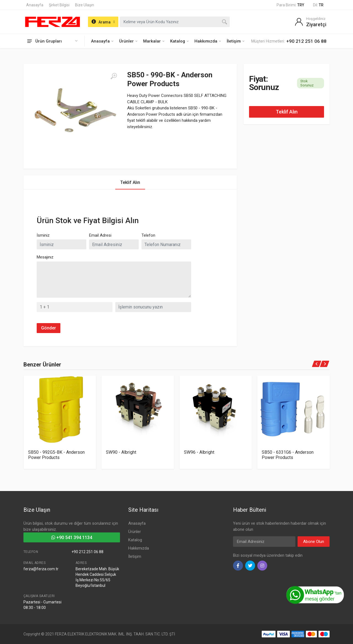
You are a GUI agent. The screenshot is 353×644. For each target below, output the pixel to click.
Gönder (49, 328)
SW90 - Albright (121, 452)
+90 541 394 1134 (72, 538)
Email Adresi (100, 235)
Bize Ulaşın (85, 5)
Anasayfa (35, 5)
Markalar (154, 41)
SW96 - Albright (199, 452)
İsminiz (43, 235)
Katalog (179, 41)
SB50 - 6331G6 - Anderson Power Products (288, 455)
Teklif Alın (287, 112)
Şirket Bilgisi (59, 5)
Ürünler (128, 41)
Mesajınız (45, 257)
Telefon (148, 235)
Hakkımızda (208, 41)
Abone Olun (314, 542)
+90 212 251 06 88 (87, 552)
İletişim (236, 41)
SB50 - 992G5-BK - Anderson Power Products (56, 455)
